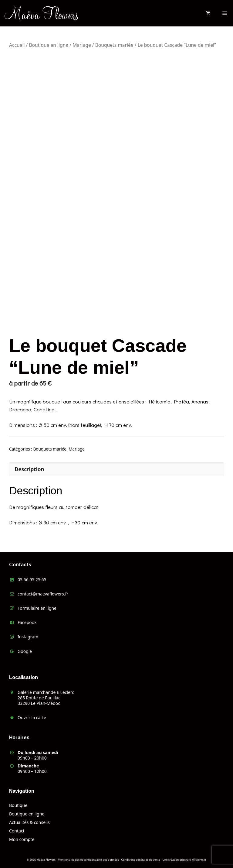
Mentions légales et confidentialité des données (88, 860)
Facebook (27, 622)
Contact (17, 831)
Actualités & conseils (29, 822)
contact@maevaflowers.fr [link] (43, 594)
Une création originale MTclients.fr (184, 860)
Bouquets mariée (114, 45)
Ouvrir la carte (32, 717)
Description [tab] (29, 469)
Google (25, 651)
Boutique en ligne (49, 45)
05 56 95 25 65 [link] (32, 580)
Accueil (17, 45)
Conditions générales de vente (141, 860)
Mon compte (22, 839)
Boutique (18, 805)
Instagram (28, 637)
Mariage (82, 45)
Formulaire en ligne (37, 608)
